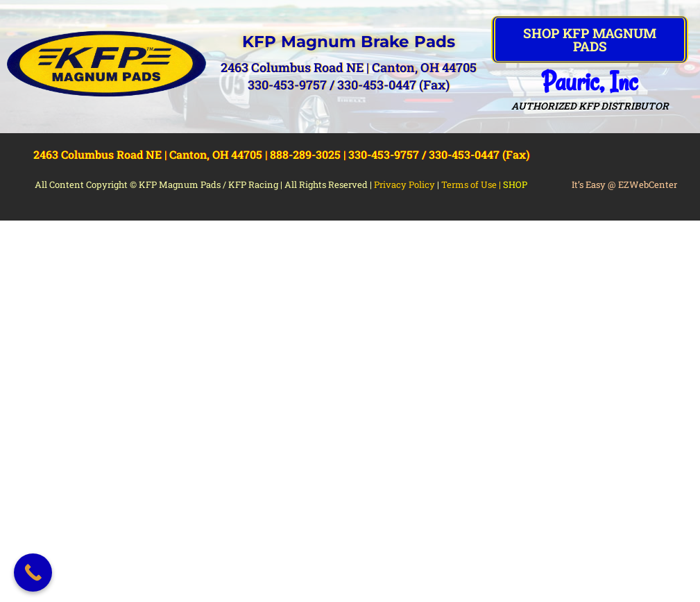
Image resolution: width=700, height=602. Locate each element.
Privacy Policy (404, 184)
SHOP (515, 184)
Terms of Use (469, 184)
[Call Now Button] (33, 573)
